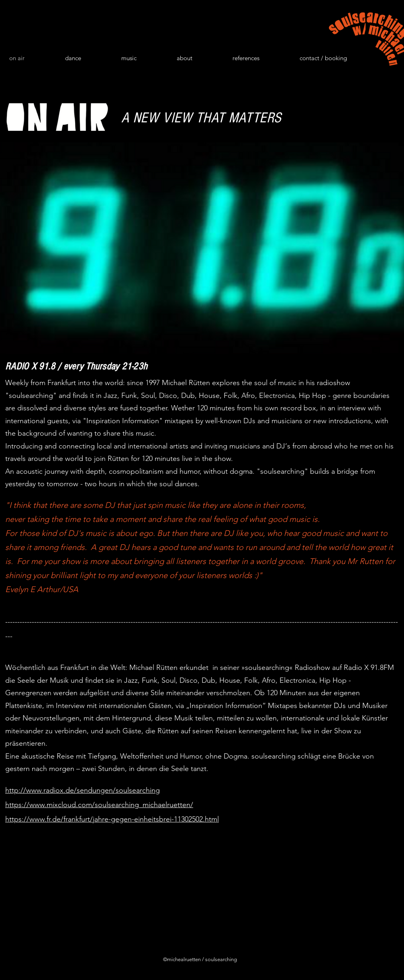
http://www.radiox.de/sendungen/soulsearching (83, 790)
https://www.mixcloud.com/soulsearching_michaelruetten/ (99, 805)
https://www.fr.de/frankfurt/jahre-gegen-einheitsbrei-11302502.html (112, 819)
